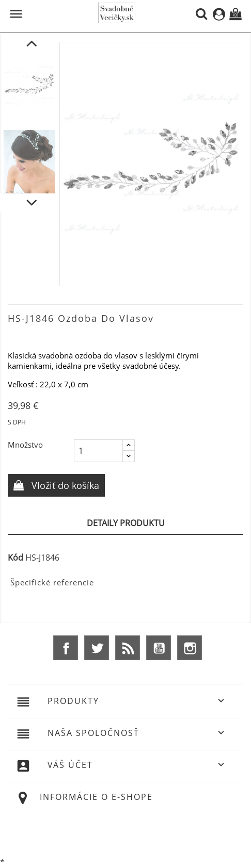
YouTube (159, 648)
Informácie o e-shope (96, 797)
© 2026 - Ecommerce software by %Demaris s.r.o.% (126, 833)
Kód (15, 558)
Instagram (190, 648)
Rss (128, 648)
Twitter (97, 648)
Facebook (66, 648)
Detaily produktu (126, 523)
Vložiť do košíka (64, 485)
